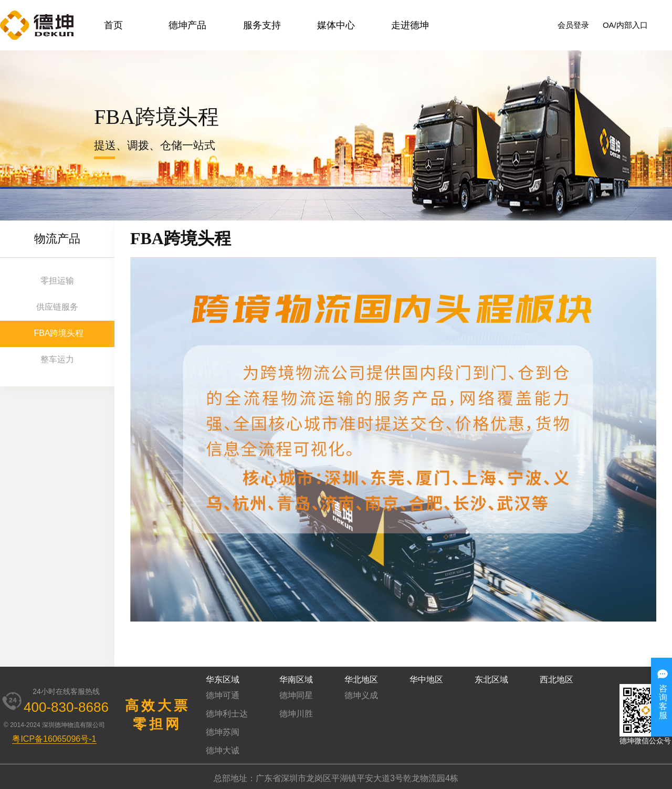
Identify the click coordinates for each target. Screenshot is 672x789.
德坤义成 (361, 695)
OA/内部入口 (625, 25)
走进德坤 (410, 25)
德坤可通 (223, 695)
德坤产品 (187, 25)
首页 (113, 25)
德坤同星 (296, 695)
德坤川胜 (296, 714)
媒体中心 (336, 25)
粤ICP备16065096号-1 (54, 739)
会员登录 (573, 25)
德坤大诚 (223, 750)
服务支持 (262, 25)
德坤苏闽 (223, 732)
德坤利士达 (227, 714)
